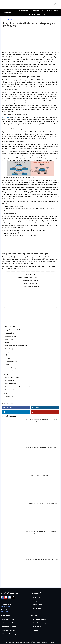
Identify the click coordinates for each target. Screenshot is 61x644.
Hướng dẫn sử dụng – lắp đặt (12, 330)
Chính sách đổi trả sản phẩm (10, 634)
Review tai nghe (10, 390)
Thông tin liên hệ (38, 601)
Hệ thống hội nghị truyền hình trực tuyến (17, 346)
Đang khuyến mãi (23, 11)
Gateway (8, 343)
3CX (9, 358)
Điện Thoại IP (9, 339)
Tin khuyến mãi (8, 396)
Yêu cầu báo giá (37, 605)
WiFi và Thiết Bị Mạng (12, 361)
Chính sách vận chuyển (9, 627)
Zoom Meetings (12, 368)
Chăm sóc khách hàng (39, 623)
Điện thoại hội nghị (11, 336)
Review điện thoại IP (11, 380)
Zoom (7, 365)
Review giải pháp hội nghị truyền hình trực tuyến (20, 387)
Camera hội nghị (10, 333)
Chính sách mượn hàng (9, 630)
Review (10, 19)
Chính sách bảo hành (8, 623)
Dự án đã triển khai (37, 11)
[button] (4, 307)
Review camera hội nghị (12, 377)
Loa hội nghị (9, 349)
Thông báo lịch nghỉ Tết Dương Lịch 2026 (37, 475)
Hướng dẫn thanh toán (39, 619)
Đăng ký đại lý (37, 608)
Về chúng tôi (36, 597)
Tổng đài (8, 355)
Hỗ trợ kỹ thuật (37, 627)
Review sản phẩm (34, 14)
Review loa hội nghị (11, 384)
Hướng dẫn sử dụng (53, 11)
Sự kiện (6, 393)
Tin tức (45, 14)
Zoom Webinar (12, 371)
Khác (5, 399)
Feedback (36, 630)
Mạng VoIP (6, 117)
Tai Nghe (8, 352)
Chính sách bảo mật (8, 619)
